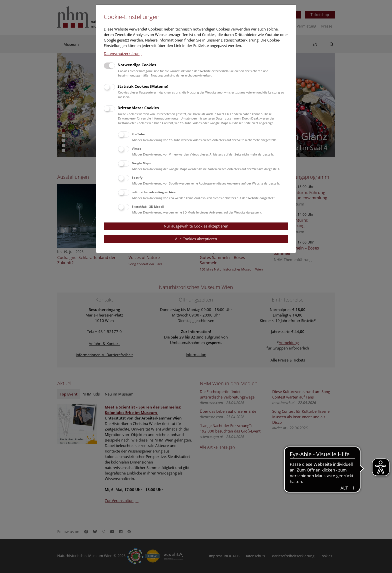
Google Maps (141, 163)
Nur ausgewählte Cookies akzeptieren (196, 226)
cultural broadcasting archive (154, 192)
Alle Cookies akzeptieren (196, 239)
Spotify (137, 178)
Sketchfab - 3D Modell (148, 207)
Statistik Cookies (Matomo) (143, 86)
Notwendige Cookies (137, 65)
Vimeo (136, 149)
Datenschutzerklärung (123, 53)
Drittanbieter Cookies (138, 108)
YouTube (138, 134)
